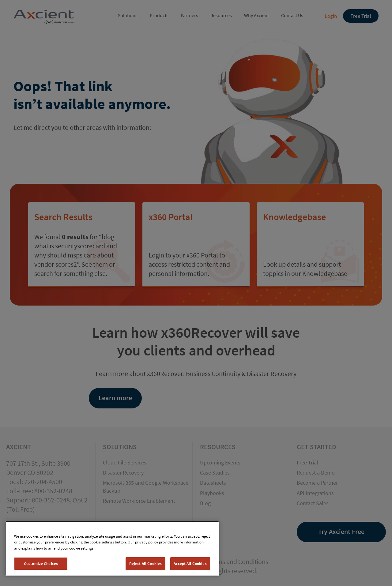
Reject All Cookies (145, 563)
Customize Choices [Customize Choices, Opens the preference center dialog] (41, 563)
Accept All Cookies (190, 563)
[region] (112, 549)
